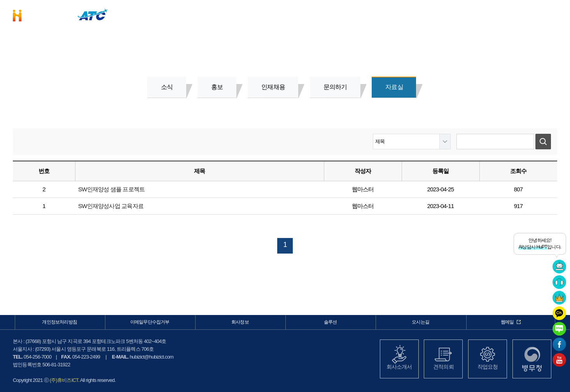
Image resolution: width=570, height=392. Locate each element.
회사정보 (436, 14)
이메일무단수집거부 (150, 322)
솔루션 (372, 14)
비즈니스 (309, 14)
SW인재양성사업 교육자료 (111, 206)
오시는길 (421, 322)
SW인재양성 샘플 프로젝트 (111, 189)
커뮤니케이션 (499, 14)
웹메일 (511, 322)
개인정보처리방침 (59, 322)
